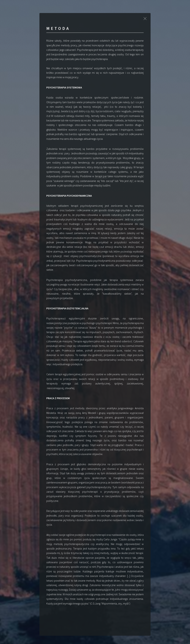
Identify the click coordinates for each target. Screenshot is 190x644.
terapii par (101, 176)
